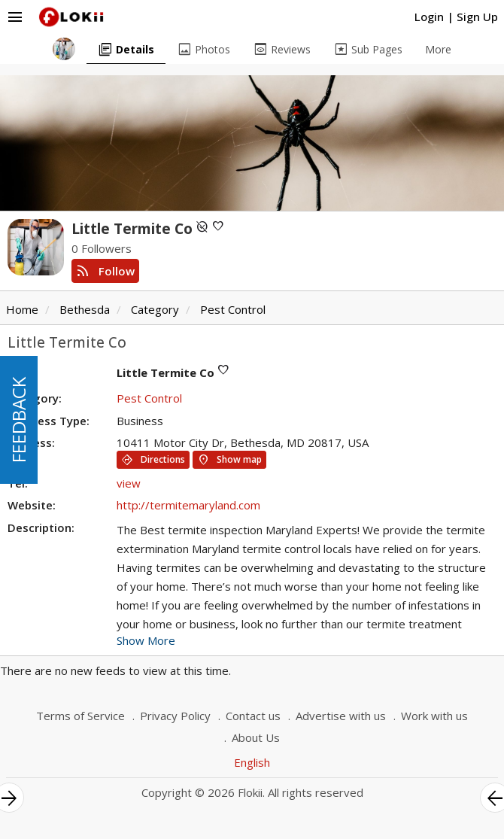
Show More (146, 640)
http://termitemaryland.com (188, 505)
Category (155, 309)
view (129, 483)
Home (22, 309)
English (252, 762)
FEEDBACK (18, 420)
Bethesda (85, 309)
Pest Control (233, 309)
